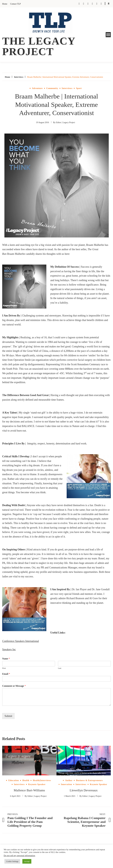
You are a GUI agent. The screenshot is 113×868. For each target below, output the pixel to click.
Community (52, 88)
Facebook (79, 4)
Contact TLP (15, 4)
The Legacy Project (39, 46)
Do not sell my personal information (19, 856)
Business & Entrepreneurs (89, 780)
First (4, 668)
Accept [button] (27, 861)
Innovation (66, 784)
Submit (8, 716)
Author (69, 780)
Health (26, 780)
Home (5, 4)
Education (14, 780)
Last (60, 668)
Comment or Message (14, 686)
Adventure (37, 88)
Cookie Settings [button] (12, 861)
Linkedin (101, 4)
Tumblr (88, 4)
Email (6, 674)
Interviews (67, 88)
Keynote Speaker (37, 784)
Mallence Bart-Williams (29, 790)
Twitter (84, 4)
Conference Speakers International (21, 641)
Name (6, 659)
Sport (79, 88)
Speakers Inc (9, 649)
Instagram (92, 4)
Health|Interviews (42, 780)
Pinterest (97, 4)
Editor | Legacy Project (66, 122)
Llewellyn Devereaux (84, 790)
